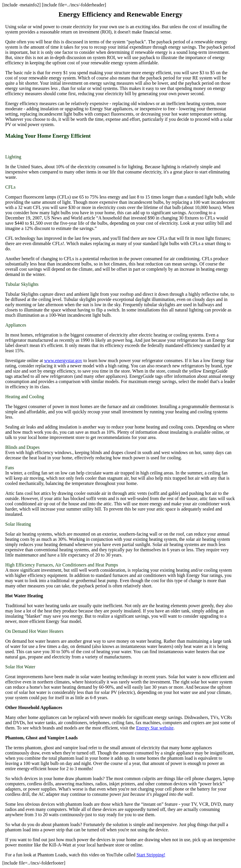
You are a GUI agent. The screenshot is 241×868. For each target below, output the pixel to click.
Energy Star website (155, 728)
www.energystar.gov (63, 361)
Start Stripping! (151, 855)
